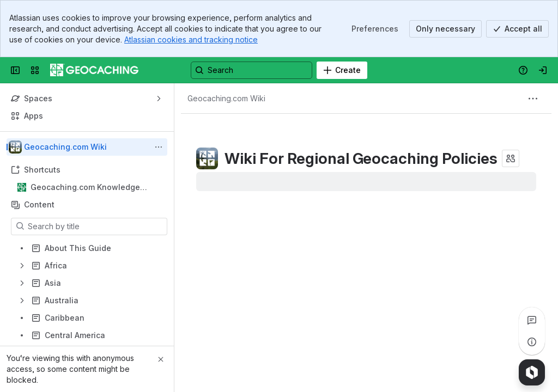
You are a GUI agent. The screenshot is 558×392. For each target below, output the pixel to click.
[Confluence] (94, 70)
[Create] (342, 70)
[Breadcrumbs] (226, 99)
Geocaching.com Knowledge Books (85, 188)
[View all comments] (532, 320)
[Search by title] (96, 226)
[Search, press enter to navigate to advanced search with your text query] (251, 70)
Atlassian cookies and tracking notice (191, 39)
